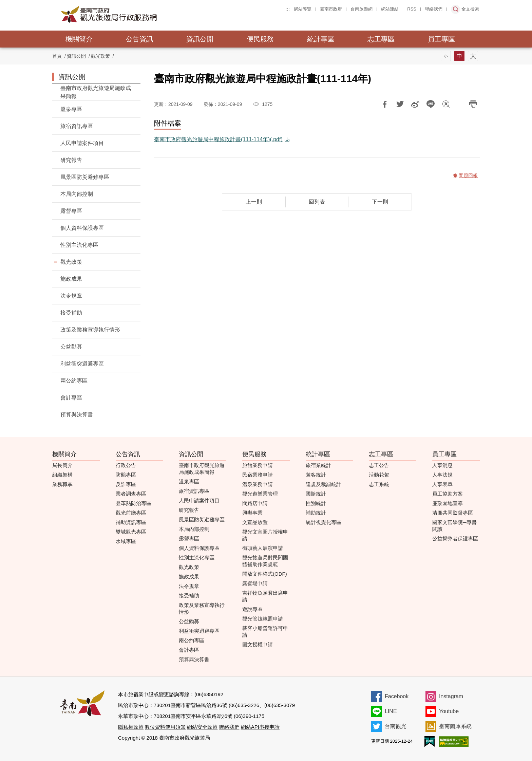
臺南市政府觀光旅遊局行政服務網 (128, 14)
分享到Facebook (385, 104)
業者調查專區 (131, 494)
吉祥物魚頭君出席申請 (265, 596)
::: (288, 9)
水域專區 (126, 541)
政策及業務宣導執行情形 (90, 330)
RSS (412, 9)
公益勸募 (71, 347)
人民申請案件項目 (82, 143)
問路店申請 (255, 503)
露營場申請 (255, 583)
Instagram (451, 696)
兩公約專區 (74, 381)
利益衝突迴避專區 (82, 364)
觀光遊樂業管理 (260, 494)
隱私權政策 (131, 727)
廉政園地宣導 (448, 503)
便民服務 (260, 39)
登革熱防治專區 (134, 503)
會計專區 (71, 398)
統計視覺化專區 (324, 522)
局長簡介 (62, 465)
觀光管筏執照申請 (263, 619)
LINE (391, 711)
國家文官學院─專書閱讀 (454, 526)
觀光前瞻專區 (131, 513)
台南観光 (396, 726)
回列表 (317, 202)
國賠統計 (316, 494)
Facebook (397, 696)
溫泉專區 (71, 109)
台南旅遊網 (362, 9)
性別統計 (316, 503)
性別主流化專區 (79, 245)
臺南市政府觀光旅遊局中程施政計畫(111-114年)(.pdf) (218, 139)
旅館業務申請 (258, 465)
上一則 (254, 202)
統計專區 (321, 39)
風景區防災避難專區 (85, 177)
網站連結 (390, 9)
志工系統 (379, 484)
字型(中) (459, 56)
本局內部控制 (77, 194)
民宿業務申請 (258, 475)
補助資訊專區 (131, 522)
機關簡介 (79, 39)
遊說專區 (252, 609)
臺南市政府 (331, 9)
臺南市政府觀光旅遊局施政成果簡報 (96, 92)
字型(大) (473, 56)
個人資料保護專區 (82, 228)
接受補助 (71, 313)
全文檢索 (470, 9)
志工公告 (379, 465)
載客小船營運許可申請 (265, 632)
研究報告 (71, 160)
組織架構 (62, 475)
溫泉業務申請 (258, 484)
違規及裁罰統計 (324, 484)
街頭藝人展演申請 (263, 548)
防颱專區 (126, 475)
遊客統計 (316, 475)
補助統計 (316, 513)
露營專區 (71, 211)
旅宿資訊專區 (77, 126)
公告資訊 (139, 39)
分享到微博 (415, 104)
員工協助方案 (448, 494)
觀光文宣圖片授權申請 (265, 535)
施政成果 (71, 279)
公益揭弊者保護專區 (455, 539)
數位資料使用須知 (165, 727)
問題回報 (446, 104)
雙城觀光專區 (131, 532)
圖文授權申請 (258, 644)
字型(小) (446, 56)
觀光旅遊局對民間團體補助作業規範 (265, 561)
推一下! (400, 104)
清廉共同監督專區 (453, 513)
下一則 (380, 202)
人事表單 (442, 484)
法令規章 (71, 296)
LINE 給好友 (431, 104)
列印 (473, 104)
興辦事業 (252, 513)
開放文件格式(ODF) (265, 574)
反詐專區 (126, 484)
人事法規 (442, 475)
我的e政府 (430, 741)
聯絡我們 (434, 9)
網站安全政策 (202, 727)
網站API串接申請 (260, 727)
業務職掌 (62, 484)
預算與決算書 (77, 415)
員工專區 (441, 39)
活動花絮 (379, 475)
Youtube (449, 711)
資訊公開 (200, 39)
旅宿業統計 (318, 465)
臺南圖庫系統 (455, 726)
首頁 (57, 56)
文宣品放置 (255, 522)
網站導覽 (303, 9)
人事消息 (442, 465)
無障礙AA (454, 741)
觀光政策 (100, 56)
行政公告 (126, 465)
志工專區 (381, 39)
